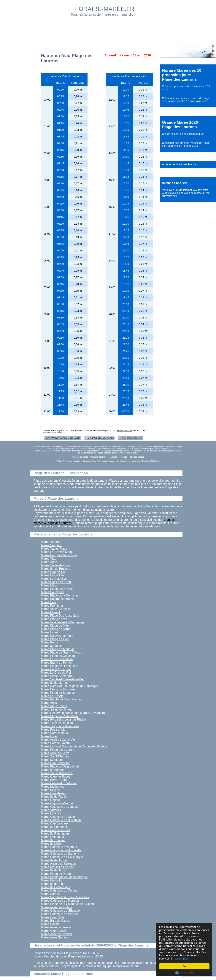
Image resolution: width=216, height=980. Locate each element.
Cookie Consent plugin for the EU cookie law (184, 973)
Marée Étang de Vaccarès (58, 689)
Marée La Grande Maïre (57, 552)
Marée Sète (49, 602)
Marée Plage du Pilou (55, 626)
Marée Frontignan (53, 606)
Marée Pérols (50, 642)
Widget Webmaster (64, 461)
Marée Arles (49, 703)
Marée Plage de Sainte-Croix (60, 766)
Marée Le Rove (51, 813)
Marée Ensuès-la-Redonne (59, 783)
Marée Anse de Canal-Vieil (59, 740)
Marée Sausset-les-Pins (57, 773)
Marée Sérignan (52, 545)
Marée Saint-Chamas (55, 756)
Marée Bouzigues (53, 592)
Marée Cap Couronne (55, 763)
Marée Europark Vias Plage (59, 555)
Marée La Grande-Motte (57, 659)
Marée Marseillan (52, 575)
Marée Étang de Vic (54, 619)
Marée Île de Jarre (53, 870)
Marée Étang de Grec (55, 639)
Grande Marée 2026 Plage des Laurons (180, 125)
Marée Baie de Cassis (56, 921)
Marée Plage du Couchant (58, 656)
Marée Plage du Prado (56, 874)
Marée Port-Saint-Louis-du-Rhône (63, 720)
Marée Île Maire (51, 844)
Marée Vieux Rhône (54, 706)
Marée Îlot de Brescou (56, 569)
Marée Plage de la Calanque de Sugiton (67, 904)
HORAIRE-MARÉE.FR (104, 9)
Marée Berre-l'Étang (54, 780)
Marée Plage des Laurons (58, 750)
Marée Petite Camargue (57, 676)
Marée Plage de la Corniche (59, 596)
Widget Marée (175, 183)
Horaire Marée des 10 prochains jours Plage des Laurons (182, 75)
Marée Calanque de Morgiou (60, 901)
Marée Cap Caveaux (55, 823)
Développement (124, 461)
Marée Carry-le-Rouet (55, 777)
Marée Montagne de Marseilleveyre (64, 877)
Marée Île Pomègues (55, 827)
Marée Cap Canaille (54, 931)
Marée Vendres (51, 542)
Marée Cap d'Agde (53, 572)
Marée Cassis (50, 924)
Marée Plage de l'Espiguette (60, 666)
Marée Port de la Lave (56, 830)
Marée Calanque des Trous (59, 847)
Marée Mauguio (51, 646)
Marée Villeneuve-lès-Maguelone (63, 622)
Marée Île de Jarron (54, 860)
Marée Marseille (52, 880)
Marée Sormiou (51, 894)
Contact (77, 461)
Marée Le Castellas (54, 579)
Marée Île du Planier (54, 797)
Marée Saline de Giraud (57, 709)
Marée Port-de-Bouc (54, 733)
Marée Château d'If (54, 837)
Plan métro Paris (89, 461)
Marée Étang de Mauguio (58, 649)
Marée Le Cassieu (53, 696)
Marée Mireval (50, 612)
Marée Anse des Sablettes (58, 864)
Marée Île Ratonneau (55, 834)
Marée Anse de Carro (55, 753)
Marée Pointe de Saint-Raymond (63, 699)
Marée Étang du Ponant (57, 663)
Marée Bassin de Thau (56, 582)
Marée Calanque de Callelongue (62, 857)
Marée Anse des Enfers (56, 907)
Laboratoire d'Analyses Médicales (146, 461)
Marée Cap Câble (53, 917)
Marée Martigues (52, 760)
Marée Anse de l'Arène (56, 927)
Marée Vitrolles (51, 810)
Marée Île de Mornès (55, 683)
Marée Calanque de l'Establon (61, 820)
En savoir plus (180, 958)
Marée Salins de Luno (55, 565)
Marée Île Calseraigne (56, 887)
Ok (184, 966)
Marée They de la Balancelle (60, 726)
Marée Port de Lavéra (55, 743)
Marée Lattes (50, 632)
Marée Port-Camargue (56, 669)
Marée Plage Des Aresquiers (60, 616)
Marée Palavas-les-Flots (57, 636)
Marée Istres (49, 736)
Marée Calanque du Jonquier (60, 807)
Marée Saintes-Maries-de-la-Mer (62, 679)
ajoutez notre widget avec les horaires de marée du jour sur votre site (186, 193)
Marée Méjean (50, 790)
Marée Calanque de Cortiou (59, 891)
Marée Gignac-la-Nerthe (57, 803)
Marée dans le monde (106, 461)
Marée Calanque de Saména (60, 854)
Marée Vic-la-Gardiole (55, 609)
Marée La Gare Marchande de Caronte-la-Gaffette (74, 746)
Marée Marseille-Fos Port (58, 867)
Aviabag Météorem (124, 431)
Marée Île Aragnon (53, 770)
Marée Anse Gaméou (55, 937)
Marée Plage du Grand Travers (61, 652)
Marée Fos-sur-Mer (54, 730)
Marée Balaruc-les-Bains (57, 599)
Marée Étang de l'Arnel (56, 629)
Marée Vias (49, 559)
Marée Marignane (53, 787)
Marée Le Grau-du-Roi (56, 673)
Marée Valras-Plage (54, 549)
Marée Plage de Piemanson (59, 716)
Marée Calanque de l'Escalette (61, 850)
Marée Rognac (51, 800)
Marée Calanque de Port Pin (60, 914)
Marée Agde (49, 562)
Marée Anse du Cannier (57, 934)
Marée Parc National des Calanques (65, 897)
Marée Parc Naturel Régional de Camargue (70, 686)
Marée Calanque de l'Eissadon (61, 911)
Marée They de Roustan (57, 723)
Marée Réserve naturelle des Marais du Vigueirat (73, 713)
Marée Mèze (49, 585)
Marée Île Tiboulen (53, 840)
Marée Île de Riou (53, 884)
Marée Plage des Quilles (57, 589)
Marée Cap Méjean (54, 793)
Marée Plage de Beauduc (58, 693)
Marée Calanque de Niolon (59, 817)
